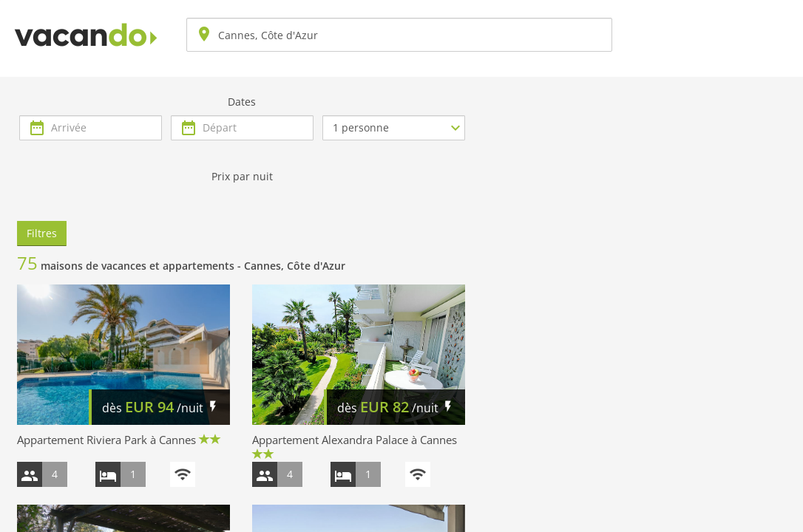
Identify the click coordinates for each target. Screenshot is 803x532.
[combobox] (399, 35)
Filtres (42, 233)
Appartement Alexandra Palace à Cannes (355, 440)
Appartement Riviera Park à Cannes (106, 440)
